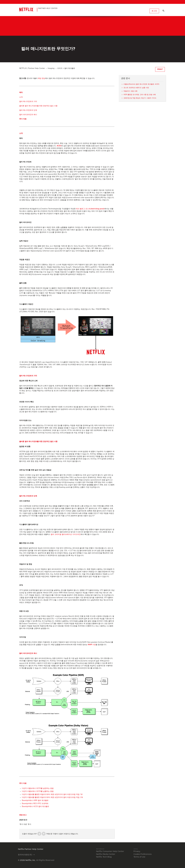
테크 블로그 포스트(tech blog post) (90, 209)
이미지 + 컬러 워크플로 (66, 68)
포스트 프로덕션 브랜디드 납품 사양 (136, 88)
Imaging (51, 68)
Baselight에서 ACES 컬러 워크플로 (35, 807)
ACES (59, 146)
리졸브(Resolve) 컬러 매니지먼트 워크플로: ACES (141, 84)
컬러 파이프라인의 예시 (28, 115)
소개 (21, 97)
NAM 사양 (92, 645)
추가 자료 (23, 119)
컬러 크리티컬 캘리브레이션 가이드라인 (66, 534)
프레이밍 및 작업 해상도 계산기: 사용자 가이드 (140, 98)
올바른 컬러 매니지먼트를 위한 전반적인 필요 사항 (38, 106)
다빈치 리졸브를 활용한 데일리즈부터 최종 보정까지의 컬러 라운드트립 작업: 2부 (52, 797)
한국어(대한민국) (25, 855)
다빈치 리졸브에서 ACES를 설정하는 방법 (38, 788)
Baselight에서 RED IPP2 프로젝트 (35, 804)
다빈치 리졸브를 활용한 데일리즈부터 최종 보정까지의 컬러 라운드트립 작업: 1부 (52, 794)
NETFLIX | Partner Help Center (32, 68)
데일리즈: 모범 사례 (131, 91)
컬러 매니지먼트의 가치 (28, 102)
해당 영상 (42, 78)
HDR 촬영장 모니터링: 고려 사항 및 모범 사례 (140, 95)
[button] (39, 834)
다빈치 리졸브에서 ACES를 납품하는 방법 (38, 791)
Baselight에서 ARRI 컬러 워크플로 (35, 800)
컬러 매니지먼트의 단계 (28, 110)
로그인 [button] (154, 11)
